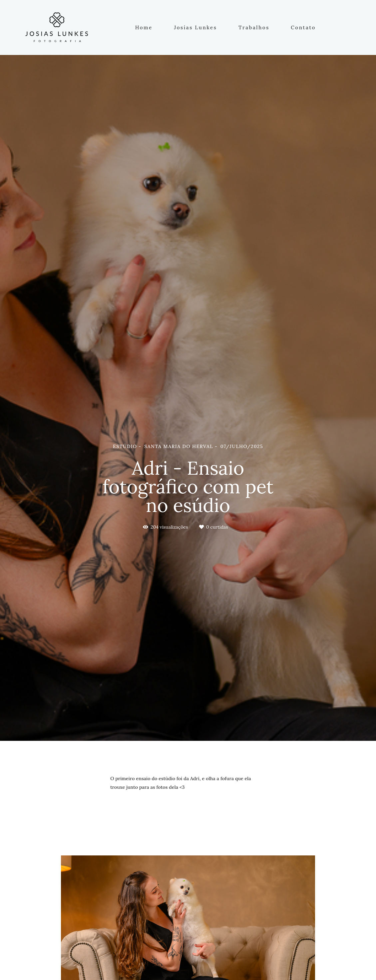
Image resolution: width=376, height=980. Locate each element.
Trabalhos (254, 27)
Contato (303, 27)
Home (144, 27)
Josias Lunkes (195, 27)
